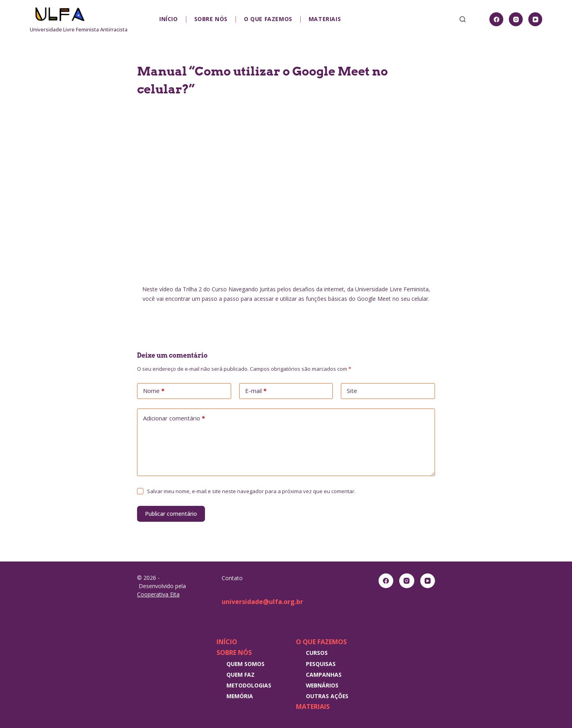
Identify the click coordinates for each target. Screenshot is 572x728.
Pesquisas (321, 664)
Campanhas (324, 675)
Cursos (317, 653)
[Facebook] (496, 19)
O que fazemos (268, 19)
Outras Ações (327, 696)
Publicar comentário (171, 514)
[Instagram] (516, 19)
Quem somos (245, 664)
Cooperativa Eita (158, 594)
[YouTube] (535, 19)
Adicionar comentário (174, 418)
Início (169, 19)
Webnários (322, 685)
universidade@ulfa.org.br (262, 602)
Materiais (325, 19)
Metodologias (249, 685)
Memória (240, 696)
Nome (154, 391)
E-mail (256, 391)
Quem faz (241, 675)
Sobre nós (211, 19)
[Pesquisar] (463, 19)
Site (352, 391)
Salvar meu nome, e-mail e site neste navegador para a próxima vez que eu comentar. (251, 491)
